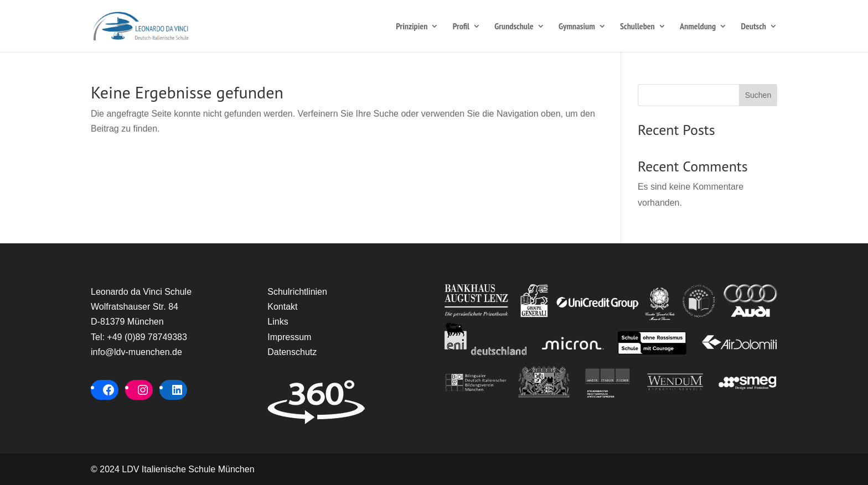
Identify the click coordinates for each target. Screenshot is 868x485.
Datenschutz (292, 352)
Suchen (758, 95)
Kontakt (282, 307)
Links (278, 322)
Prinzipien (412, 27)
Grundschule (514, 27)
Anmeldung (698, 27)
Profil (461, 27)
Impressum (289, 337)
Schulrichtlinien (297, 292)
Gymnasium (577, 27)
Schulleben (637, 27)
